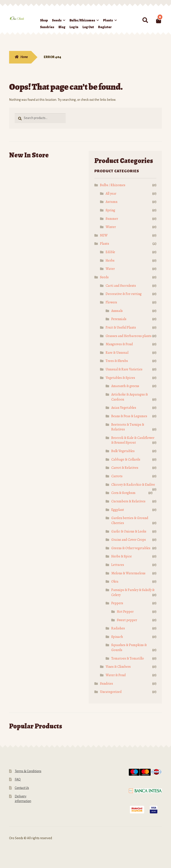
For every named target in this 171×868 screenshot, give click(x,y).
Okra (115, 581)
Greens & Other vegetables (131, 548)
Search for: (145, 20)
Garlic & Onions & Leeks (129, 531)
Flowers (111, 302)
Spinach (117, 637)
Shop (44, 20)
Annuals (117, 311)
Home (24, 57)
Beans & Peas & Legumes (129, 416)
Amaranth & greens (125, 386)
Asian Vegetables (124, 408)
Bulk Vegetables (123, 451)
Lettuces (118, 565)
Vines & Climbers (118, 667)
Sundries (47, 27)
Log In (74, 27)
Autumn (111, 202)
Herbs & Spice (122, 556)
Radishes (118, 628)
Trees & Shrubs (117, 361)
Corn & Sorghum (123, 493)
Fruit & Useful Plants (121, 327)
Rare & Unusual (117, 353)
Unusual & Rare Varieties (124, 369)
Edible (110, 252)
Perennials (119, 319)
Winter (111, 227)
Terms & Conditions (28, 771)
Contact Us (22, 788)
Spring (110, 210)
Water (110, 269)
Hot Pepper (125, 612)
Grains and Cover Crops (129, 540)
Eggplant (118, 510)
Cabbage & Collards (126, 459)
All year (111, 194)
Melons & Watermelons (128, 573)
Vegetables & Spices (120, 378)
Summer (112, 219)
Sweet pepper (127, 620)
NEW (104, 235)
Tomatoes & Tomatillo (128, 658)
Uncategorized (111, 692)
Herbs (110, 261)
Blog (62, 27)
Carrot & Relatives (125, 468)
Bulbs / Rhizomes (82, 20)
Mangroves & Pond (119, 344)
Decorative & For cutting (124, 294)
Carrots (117, 476)
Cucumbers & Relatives (128, 501)
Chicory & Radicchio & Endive (133, 485)
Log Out (88, 27)
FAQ (18, 779)
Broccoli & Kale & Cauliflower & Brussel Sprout (133, 440)
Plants (108, 20)
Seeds (57, 20)
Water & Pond (116, 675)
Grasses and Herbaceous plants (129, 336)
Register (105, 27)
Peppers (117, 603)
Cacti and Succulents (121, 286)
